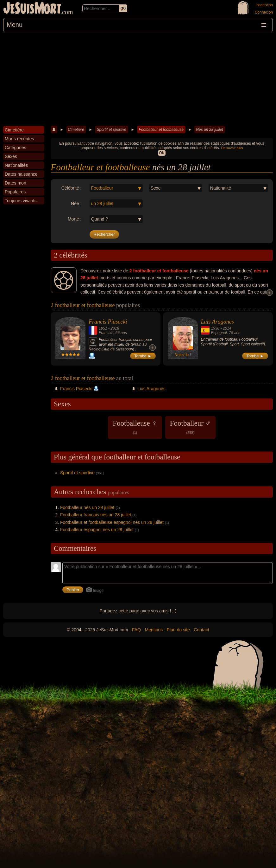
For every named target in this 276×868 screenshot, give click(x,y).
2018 (115, 328)
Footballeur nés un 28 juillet (87, 507)
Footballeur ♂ (190, 427)
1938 (215, 328)
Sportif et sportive (111, 130)
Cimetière (76, 130)
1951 (103, 328)
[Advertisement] (138, 79)
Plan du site (178, 630)
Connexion (264, 12)
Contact (201, 630)
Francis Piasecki (108, 322)
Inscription (264, 5)
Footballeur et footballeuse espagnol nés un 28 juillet (112, 522)
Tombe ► (143, 356)
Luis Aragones (217, 322)
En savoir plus (232, 148)
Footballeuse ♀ (135, 427)
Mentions (154, 630)
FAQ (136, 630)
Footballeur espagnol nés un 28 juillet (97, 530)
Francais (106, 333)
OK (162, 153)
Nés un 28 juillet (209, 130)
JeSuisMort (32, 9)
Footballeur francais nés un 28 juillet (96, 515)
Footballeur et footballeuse (161, 130)
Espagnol (219, 333)
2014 (227, 328)
